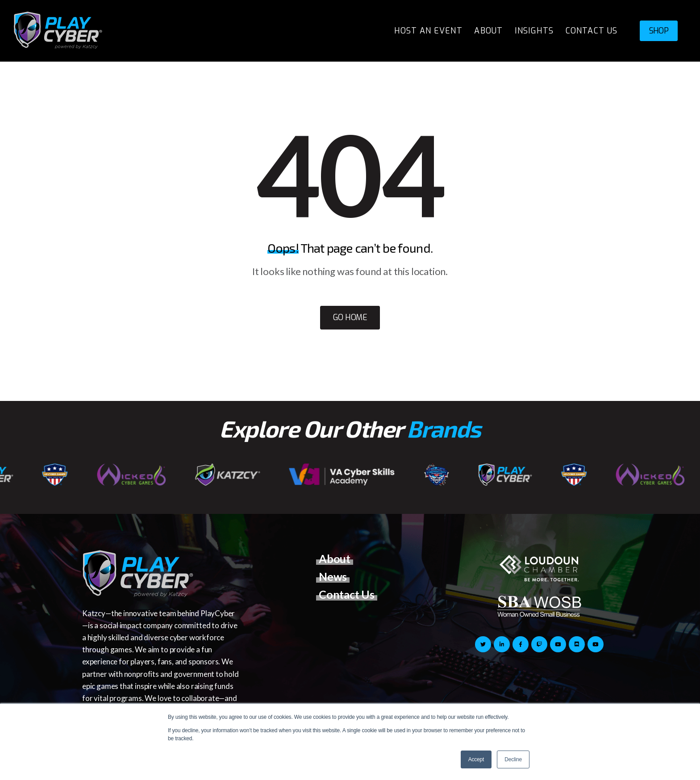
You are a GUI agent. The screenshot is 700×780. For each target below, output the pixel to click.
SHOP (659, 31)
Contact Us (347, 594)
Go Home (350, 317)
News (333, 576)
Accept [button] (476, 759)
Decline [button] (513, 759)
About (335, 559)
